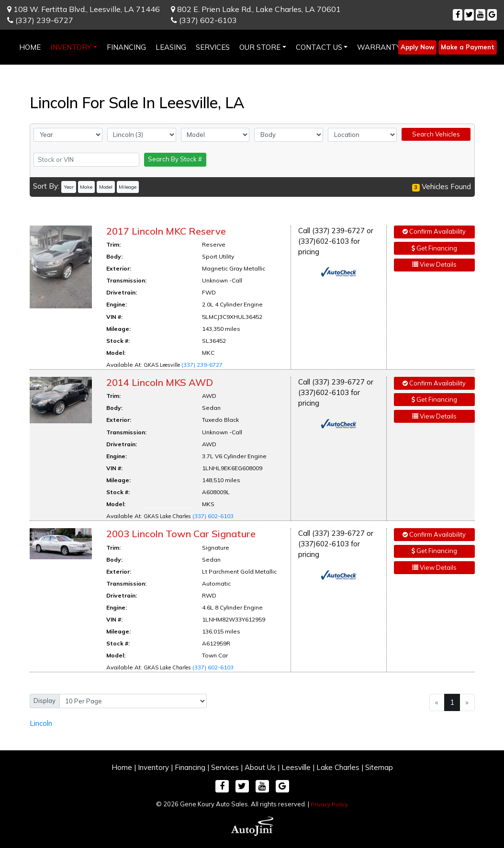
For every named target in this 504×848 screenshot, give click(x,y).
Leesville (296, 767)
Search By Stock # (175, 159)
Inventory (153, 767)
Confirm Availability (434, 231)
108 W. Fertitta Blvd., (84, 9)
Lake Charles (338, 767)
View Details (434, 264)
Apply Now (417, 47)
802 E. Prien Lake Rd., (256, 9)
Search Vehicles (436, 134)
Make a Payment (468, 47)
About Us (260, 767)
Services (225, 767)
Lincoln (41, 723)
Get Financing (434, 248)
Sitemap (379, 767)
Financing (190, 767)
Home (122, 767)
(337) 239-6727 (40, 20)
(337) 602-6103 (204, 20)
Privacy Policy (329, 804)
